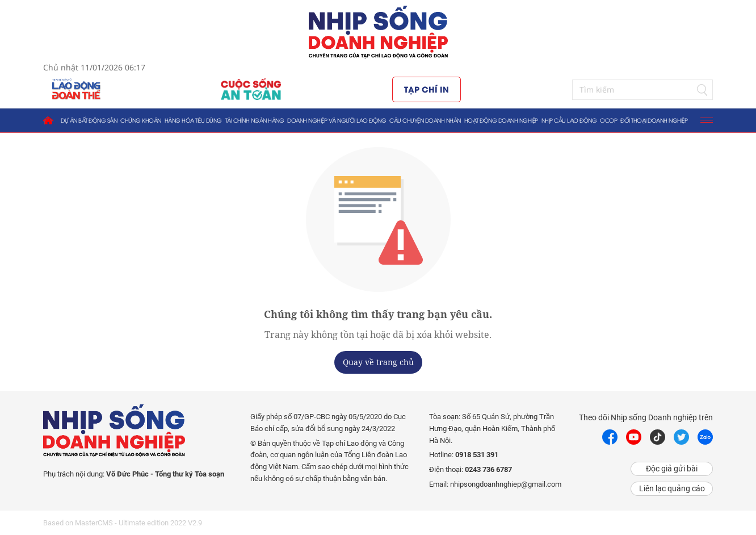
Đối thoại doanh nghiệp (654, 120)
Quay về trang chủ (378, 362)
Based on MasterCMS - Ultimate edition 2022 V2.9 (123, 523)
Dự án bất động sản (89, 120)
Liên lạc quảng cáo (672, 488)
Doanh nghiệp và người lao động (337, 120)
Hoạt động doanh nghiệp (501, 120)
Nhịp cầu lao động (569, 120)
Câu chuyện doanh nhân (425, 120)
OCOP (608, 120)
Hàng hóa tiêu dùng (193, 120)
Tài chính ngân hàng (255, 120)
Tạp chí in (427, 89)
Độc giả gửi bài (672, 469)
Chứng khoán (141, 120)
